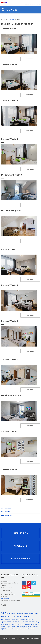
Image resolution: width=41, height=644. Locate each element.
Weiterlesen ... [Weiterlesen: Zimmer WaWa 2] (30, 279)
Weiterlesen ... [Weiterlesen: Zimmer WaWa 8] (30, 169)
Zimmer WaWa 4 (10, 101)
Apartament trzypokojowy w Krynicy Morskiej (18, 629)
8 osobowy (33, 629)
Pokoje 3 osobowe (6, 512)
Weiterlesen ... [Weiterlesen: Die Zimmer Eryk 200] (30, 205)
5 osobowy (25, 624)
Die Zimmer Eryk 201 (11, 211)
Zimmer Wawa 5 (9, 65)
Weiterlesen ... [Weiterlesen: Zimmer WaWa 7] (30, 390)
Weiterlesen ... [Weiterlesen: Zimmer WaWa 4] (30, 131)
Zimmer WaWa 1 (9, 29)
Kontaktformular (5, 598)
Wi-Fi (4, 613)
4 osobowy (20, 627)
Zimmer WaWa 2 (9, 249)
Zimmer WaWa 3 (9, 285)
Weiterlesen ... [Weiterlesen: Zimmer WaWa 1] (30, 59)
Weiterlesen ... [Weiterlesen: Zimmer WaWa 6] (30, 351)
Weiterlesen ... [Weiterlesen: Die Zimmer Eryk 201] (30, 241)
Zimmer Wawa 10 (10, 431)
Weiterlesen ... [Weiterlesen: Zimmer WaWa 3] (30, 315)
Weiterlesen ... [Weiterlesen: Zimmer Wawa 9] (30, 500)
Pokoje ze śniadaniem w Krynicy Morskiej (22, 613)
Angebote (21, 546)
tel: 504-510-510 (36, 4)
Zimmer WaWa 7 (9, 359)
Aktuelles (21, 533)
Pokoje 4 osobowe (6, 515)
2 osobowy (18, 624)
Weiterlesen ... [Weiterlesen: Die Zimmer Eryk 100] (30, 426)
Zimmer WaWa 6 (9, 321)
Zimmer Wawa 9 (9, 470)
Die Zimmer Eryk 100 (11, 395)
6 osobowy (31, 625)
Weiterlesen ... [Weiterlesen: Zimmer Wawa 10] (30, 461)
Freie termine (21, 559)
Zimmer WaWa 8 (10, 139)
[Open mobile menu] (38, 10)
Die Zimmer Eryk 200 (12, 175)
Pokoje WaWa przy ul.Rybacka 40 (14, 616)
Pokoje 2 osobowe (6, 508)
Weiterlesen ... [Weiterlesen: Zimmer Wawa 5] (30, 95)
